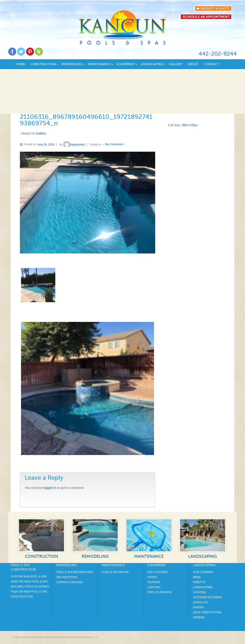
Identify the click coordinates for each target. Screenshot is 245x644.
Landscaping (152, 64)
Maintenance (99, 64)
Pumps (152, 577)
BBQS (197, 577)
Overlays (200, 602)
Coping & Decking (70, 582)
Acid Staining (203, 572)
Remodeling (72, 64)
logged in (50, 488)
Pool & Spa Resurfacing (75, 572)
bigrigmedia (74, 145)
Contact (211, 64)
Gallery (175, 64)
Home (20, 64)
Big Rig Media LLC (86, 637)
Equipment (126, 64)
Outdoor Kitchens (207, 597)
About (193, 64)
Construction (43, 64)
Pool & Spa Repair (115, 572)
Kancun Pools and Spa (32, 637)
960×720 (188, 125)
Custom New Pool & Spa (29, 577)
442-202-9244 (218, 54)
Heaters (154, 582)
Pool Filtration (159, 592)
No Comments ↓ (115, 145)
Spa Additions (67, 577)
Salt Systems (158, 572)
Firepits (199, 582)
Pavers (198, 607)
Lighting (154, 587)
